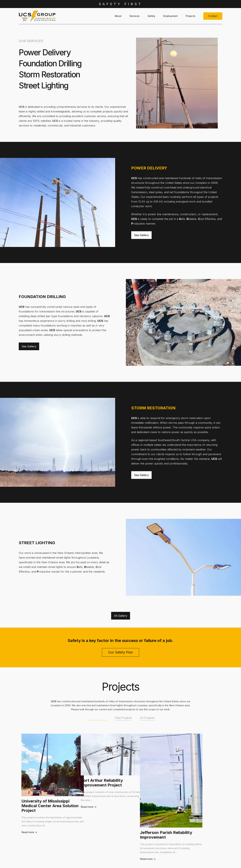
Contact (213, 16)
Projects (190, 16)
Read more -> (33, 859)
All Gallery (121, 616)
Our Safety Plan (120, 652)
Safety (151, 16)
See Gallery (141, 235)
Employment (170, 16)
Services (135, 16)
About (118, 16)
